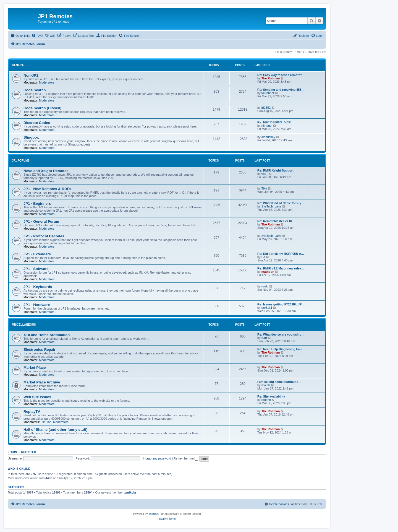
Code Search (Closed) (42, 108)
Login (12, 452)
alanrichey (268, 137)
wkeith (266, 385)
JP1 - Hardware (37, 305)
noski (265, 286)
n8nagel (267, 126)
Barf (264, 338)
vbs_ (265, 174)
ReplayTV (32, 412)
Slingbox (31, 137)
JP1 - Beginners (37, 203)
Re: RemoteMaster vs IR (275, 221)
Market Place (35, 368)
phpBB (153, 514)
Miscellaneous (24, 325)
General (19, 65)
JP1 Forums (21, 161)
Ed (263, 257)
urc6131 (267, 308)
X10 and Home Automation (47, 335)
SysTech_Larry (272, 206)
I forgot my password (157, 458)
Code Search (35, 90)
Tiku (264, 188)
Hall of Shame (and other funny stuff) (56, 430)
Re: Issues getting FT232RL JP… (281, 304)
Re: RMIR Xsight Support (275, 170)
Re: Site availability (271, 396)
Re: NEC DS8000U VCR (274, 122)
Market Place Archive (42, 382)
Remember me (186, 458)
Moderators (47, 82)
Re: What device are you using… (281, 334)
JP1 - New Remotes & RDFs (47, 189)
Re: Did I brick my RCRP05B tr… (281, 254)
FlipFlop (46, 422)
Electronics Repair (40, 350)
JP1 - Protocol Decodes (44, 236)
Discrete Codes (37, 123)
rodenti (266, 400)
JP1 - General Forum (41, 221)
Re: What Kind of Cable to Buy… (281, 203)
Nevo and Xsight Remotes (46, 171)
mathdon (268, 272)
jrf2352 (266, 108)
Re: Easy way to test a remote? (280, 75)
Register (29, 452)
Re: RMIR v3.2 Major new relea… (281, 268)
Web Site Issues (37, 397)
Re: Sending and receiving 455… (281, 90)
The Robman (271, 78)
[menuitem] (37, 36)
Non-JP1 (31, 75)
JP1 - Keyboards (38, 287)
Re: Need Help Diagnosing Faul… (281, 349)
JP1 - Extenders (37, 254)
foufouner (268, 93)
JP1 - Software (36, 269)
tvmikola (130, 492)
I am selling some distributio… (279, 382)
